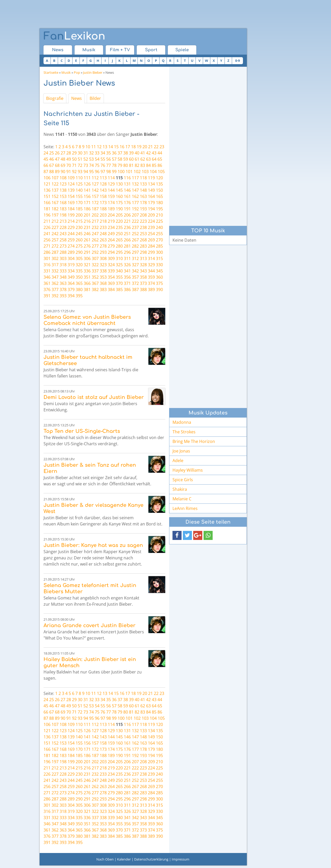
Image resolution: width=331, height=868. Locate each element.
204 (111, 215)
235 (119, 227)
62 (143, 159)
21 (150, 147)
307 (95, 258)
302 (55, 258)
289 (71, 252)
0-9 (238, 61)
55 (103, 159)
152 (55, 196)
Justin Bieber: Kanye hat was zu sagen (93, 545)
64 (154, 159)
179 (151, 203)
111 (87, 178)
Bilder (95, 98)
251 (127, 234)
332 (55, 271)
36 (114, 153)
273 (63, 246)
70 (69, 165)
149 (151, 190)
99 (114, 172)
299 (151, 252)
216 (87, 221)
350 (79, 277)
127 (95, 184)
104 (153, 172)
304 (71, 258)
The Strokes (184, 432)
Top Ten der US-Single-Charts (82, 431)
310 (119, 258)
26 (57, 153)
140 (79, 190)
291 (87, 252)
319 (71, 265)
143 (103, 190)
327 (135, 265)
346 (47, 277)
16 (122, 147)
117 (135, 178)
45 (46, 159)
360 (159, 277)
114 (111, 178)
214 (71, 221)
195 (159, 209)
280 (119, 246)
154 (71, 196)
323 (103, 265)
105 (161, 172)
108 (63, 178)
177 (135, 203)
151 (47, 196)
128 (103, 184)
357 (135, 277)
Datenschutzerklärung (151, 859)
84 (148, 165)
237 (135, 227)
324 (111, 265)
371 (127, 283)
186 (87, 209)
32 (91, 153)
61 (137, 159)
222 (135, 221)
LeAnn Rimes (185, 508)
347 (55, 277)
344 (151, 271)
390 (159, 290)
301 (47, 258)
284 (151, 246)
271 (47, 246)
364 (71, 283)
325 (119, 265)
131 (127, 184)
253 (143, 234)
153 (63, 196)
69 (63, 165)
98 (109, 172)
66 (46, 165)
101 (129, 172)
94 (86, 172)
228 (63, 227)
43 (154, 153)
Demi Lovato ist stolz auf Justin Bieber (94, 397)
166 (47, 203)
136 (47, 190)
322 (95, 265)
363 (63, 283)
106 (47, 178)
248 (103, 234)
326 (127, 265)
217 (95, 221)
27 (63, 153)
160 (119, 196)
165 (159, 196)
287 (55, 252)
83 (143, 165)
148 (143, 190)
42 (148, 153)
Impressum (181, 859)
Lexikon (74, 36)
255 (159, 234)
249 (111, 234)
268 (143, 240)
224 (151, 221)
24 (46, 153)
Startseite (51, 72)
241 (47, 234)
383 (103, 290)
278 (103, 246)
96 (97, 172)
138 (63, 190)
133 (143, 184)
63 (148, 159)
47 (57, 159)
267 (135, 240)
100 (121, 172)
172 (95, 203)
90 (63, 172)
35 (109, 153)
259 (71, 240)
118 (143, 178)
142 (95, 190)
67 (52, 165)
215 (79, 221)
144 (111, 190)
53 (91, 159)
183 (63, 209)
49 (69, 159)
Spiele (182, 50)
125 (79, 184)
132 (135, 184)
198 (63, 215)
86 (160, 165)
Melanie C (182, 499)
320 (79, 265)
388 (143, 290)
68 (57, 165)
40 (137, 153)
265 (119, 240)
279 (111, 246)
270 (159, 240)
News (58, 50)
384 (111, 290)
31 (86, 153)
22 (156, 147)
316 (47, 265)
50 (74, 159)
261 (87, 240)
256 (47, 240)
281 (127, 246)
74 (91, 165)
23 (162, 147)
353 (103, 277)
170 (79, 203)
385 (119, 290)
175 (119, 203)
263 (103, 240)
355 (119, 277)
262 (95, 240)
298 (143, 252)
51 (80, 159)
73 (86, 165)
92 (74, 172)
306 (87, 258)
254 (151, 234)
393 (63, 296)
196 (47, 215)
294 (111, 252)
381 (87, 290)
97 (103, 172)
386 (127, 290)
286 (47, 252)
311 (127, 258)
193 (143, 209)
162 (135, 196)
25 (52, 153)
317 (55, 265)
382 (95, 290)
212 (55, 221)
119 (151, 178)
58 (120, 159)
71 (74, 165)
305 (79, 258)
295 (119, 252)
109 (71, 178)
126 (87, 184)
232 (95, 227)
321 (87, 265)
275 (79, 246)
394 (71, 296)
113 (103, 178)
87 (46, 172)
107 (55, 178)
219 (111, 221)
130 (119, 184)
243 (63, 234)
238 (143, 227)
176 (127, 203)
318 (63, 265)
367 (95, 283)
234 (111, 227)
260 (79, 240)
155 (79, 196)
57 (114, 159)
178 (143, 203)
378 (63, 290)
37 (120, 153)
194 (151, 209)
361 (47, 283)
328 (143, 265)
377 (55, 290)
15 (116, 147)
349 (71, 277)
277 (95, 246)
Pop (77, 72)
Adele (178, 461)
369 (111, 283)
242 (55, 234)
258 (63, 240)
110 (79, 178)
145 (119, 190)
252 (135, 234)
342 (135, 271)
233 (103, 227)
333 (63, 271)
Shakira (180, 489)
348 (63, 277)
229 (71, 227)
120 (159, 178)
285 (159, 246)
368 (103, 283)
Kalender (124, 859)
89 (57, 172)
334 (71, 271)
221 (127, 221)
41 (143, 153)
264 (111, 240)
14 (111, 147)
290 (79, 252)
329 (151, 265)
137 (55, 190)
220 (119, 221)
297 (135, 252)
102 (137, 172)
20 (145, 147)
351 (87, 277)
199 (71, 215)
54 (97, 159)
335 (79, 271)
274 (71, 246)
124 (71, 184)
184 (71, 209)
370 (119, 283)
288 (63, 252)
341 (127, 271)
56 (109, 159)
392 (55, 296)
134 (151, 184)
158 (103, 196)
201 (87, 215)
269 (151, 240)
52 (86, 159)
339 (111, 271)
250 (119, 234)
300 (159, 252)
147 (135, 190)
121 (47, 184)
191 (127, 209)
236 (127, 227)
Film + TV (120, 50)
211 (47, 221)
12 (99, 147)
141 (87, 190)
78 (114, 165)
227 (55, 227)
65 (160, 159)
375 (159, 283)
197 (55, 215)
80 (126, 165)
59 (126, 159)
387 (135, 290)
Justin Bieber (93, 72)
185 (79, 209)
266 (127, 240)
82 (137, 165)
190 (119, 209)
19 (139, 147)
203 (103, 215)
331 (47, 271)
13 (105, 147)
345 (159, 271)
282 (135, 246)
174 (111, 203)
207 (135, 215)
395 (79, 296)
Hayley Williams (188, 470)
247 (95, 234)
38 (126, 153)
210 (159, 215)
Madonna (182, 422)
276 (87, 246)
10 (88, 147)
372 (135, 283)
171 (87, 203)
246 (87, 234)
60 (131, 159)
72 (80, 165)
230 (79, 227)
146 (127, 190)
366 (87, 283)
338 (103, 271)
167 (55, 203)
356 (127, 277)
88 (52, 172)
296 (127, 252)
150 (159, 190)
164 (151, 196)
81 (131, 165)
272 (55, 246)
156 (87, 196)
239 (151, 227)
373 (143, 283)
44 (160, 153)
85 (154, 165)
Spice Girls (183, 480)
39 (131, 153)
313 (143, 258)
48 (63, 159)
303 (63, 258)
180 (159, 203)
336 (87, 271)
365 (79, 283)
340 (119, 271)
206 (127, 215)
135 (159, 184)
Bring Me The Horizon (194, 441)
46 (52, 159)
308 (103, 258)
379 (71, 290)
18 (133, 147)
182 (55, 209)
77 (109, 165)
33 (97, 153)
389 (151, 290)
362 (55, 283)
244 (71, 234)
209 (151, 215)
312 (135, 258)
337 (95, 271)
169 (71, 203)
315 (159, 258)
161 (127, 196)
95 (91, 172)
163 (143, 196)
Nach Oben (105, 859)
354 (111, 277)
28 (69, 153)
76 (103, 165)
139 (71, 190)
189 (111, 209)
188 (103, 209)
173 (103, 203)
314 (151, 258)
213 (63, 221)
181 (47, 209)
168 (63, 203)
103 (145, 172)
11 (93, 147)
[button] (177, 535)
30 (80, 153)
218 (103, 221)
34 (103, 153)
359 (151, 277)
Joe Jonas (181, 451)
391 (47, 296)
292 (95, 252)
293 (103, 252)
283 (143, 246)
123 (63, 184)
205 (119, 215)
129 (111, 184)
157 (95, 196)
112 (95, 178)
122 (55, 184)
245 (79, 234)
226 (47, 227)
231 (87, 227)
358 (143, 277)
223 (143, 221)
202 (95, 215)
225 (159, 221)
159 (111, 196)
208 (143, 215)
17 (128, 147)
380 (79, 290)
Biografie (55, 98)
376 (47, 290)
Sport (151, 50)
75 (97, 165)
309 (111, 258)
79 (120, 165)
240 (159, 227)
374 (151, 283)
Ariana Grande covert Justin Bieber (89, 625)
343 (143, 271)
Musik (89, 50)
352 (95, 277)
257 (55, 240)
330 (159, 265)
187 (95, 209)
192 (135, 209)
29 (74, 153)
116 (127, 178)
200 (79, 215)
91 (69, 172)
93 (80, 172)
